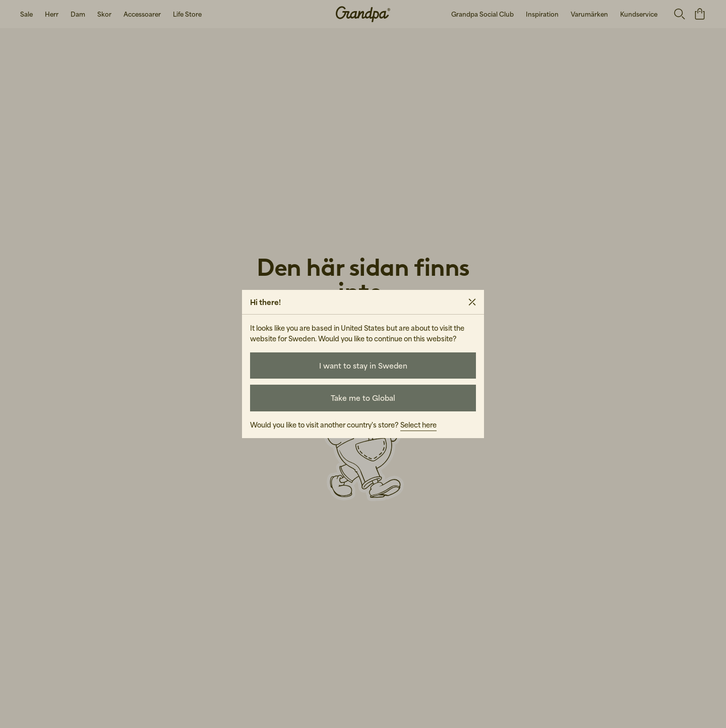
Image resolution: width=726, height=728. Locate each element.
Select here (418, 425)
